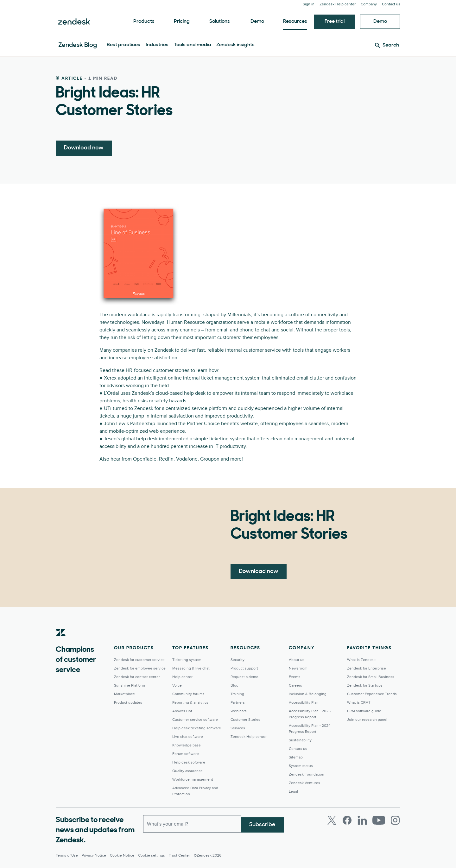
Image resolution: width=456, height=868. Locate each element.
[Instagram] (395, 820)
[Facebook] (347, 820)
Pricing (182, 22)
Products (144, 22)
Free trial (335, 22)
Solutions (220, 22)
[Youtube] (379, 820)
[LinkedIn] (362, 820)
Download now (84, 148)
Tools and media (193, 45)
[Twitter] (332, 820)
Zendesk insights (235, 45)
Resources (295, 22)
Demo (257, 22)
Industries (157, 45)
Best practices (123, 45)
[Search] (387, 45)
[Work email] (192, 823)
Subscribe (262, 823)
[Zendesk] (61, 642)
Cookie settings (152, 855)
